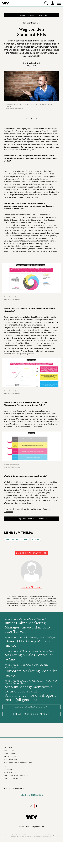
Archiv (36, 539)
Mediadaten (10, 772)
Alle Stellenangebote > (31, 707)
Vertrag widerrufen (14, 779)
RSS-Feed (8, 769)
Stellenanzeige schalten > (32, 714)
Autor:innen (10, 757)
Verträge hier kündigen (16, 776)
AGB (6, 766)
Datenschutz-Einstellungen (18, 763)
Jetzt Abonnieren (31, 795)
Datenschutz (11, 760)
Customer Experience (17, 539)
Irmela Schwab (34, 63)
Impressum (9, 750)
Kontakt (8, 747)
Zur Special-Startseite (31, 553)
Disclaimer (10, 753)
